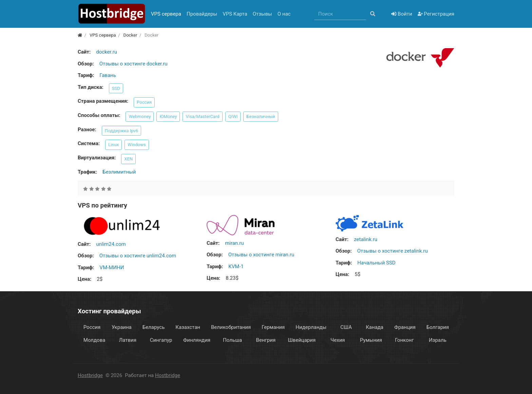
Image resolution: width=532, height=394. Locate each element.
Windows (137, 145)
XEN (128, 159)
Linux (113, 145)
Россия (144, 102)
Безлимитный (119, 172)
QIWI (233, 116)
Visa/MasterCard (202, 116)
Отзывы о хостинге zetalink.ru (393, 251)
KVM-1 (236, 267)
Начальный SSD (376, 263)
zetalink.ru (366, 239)
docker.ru (107, 52)
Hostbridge (90, 375)
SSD (116, 88)
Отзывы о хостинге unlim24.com (138, 256)
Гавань (108, 75)
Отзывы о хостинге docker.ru (134, 64)
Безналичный (261, 116)
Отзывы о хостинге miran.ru (261, 255)
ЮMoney (168, 116)
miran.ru (234, 243)
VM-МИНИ (112, 268)
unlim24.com (111, 244)
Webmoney (140, 116)
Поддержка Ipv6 (122, 131)
